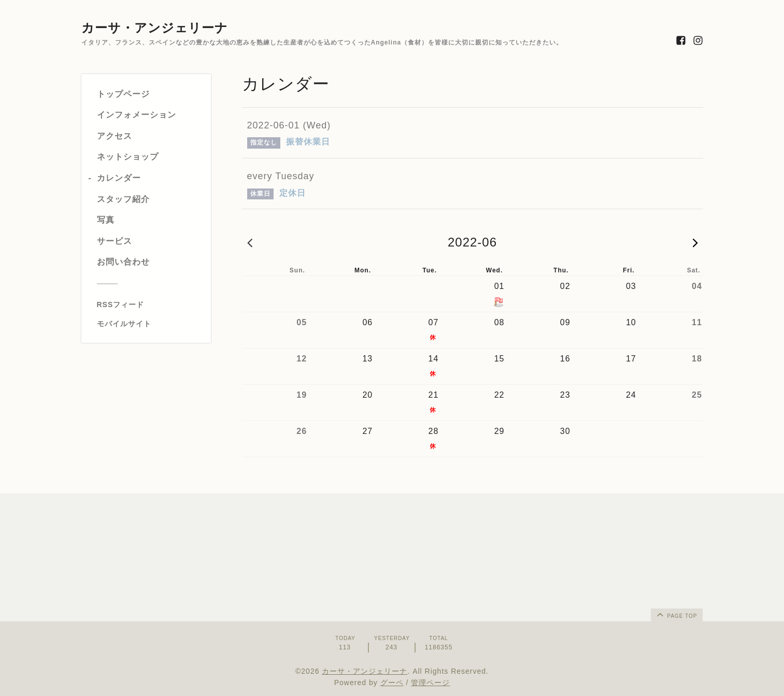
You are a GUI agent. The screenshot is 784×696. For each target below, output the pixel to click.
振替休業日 (308, 142)
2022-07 (695, 242)
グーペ (392, 683)
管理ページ (430, 683)
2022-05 (250, 242)
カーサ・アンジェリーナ (155, 28)
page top (676, 614)
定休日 (293, 193)
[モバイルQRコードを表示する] (150, 324)
